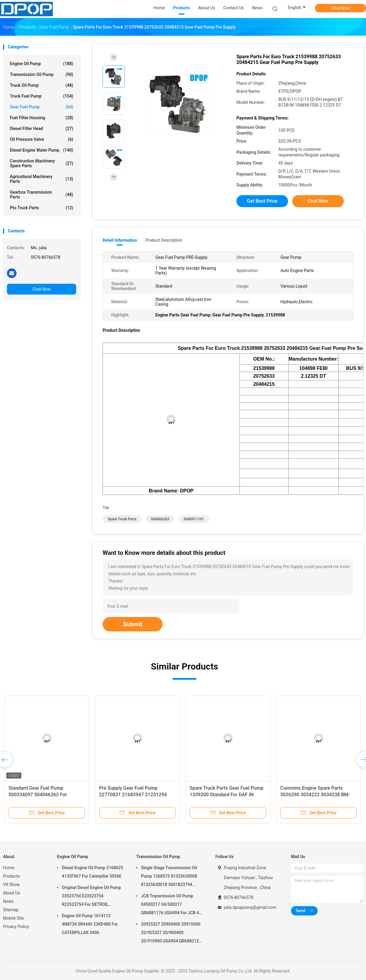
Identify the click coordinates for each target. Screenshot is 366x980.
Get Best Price (262, 201)
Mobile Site (13, 918)
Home (9, 868)
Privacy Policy (16, 927)
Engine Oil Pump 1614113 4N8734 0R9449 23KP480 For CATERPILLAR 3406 (90, 924)
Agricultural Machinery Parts (42, 179)
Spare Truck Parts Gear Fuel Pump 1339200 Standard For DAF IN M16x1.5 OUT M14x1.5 (226, 795)
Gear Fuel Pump (42, 107)
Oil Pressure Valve (42, 139)
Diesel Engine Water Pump (42, 150)
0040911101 (194, 519)
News (8, 901)
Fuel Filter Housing (42, 118)
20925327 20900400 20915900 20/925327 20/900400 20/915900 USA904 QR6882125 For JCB (171, 933)
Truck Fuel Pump (42, 96)
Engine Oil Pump (42, 64)
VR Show (11, 885)
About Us (12, 893)
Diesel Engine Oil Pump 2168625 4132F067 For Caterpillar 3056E (92, 872)
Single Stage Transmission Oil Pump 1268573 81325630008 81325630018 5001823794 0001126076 (169, 877)
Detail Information (120, 240)
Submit (133, 624)
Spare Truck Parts (122, 519)
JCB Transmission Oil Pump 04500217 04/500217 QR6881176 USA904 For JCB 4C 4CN (171, 905)
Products (11, 876)
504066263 (160, 519)
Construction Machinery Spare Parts (42, 163)
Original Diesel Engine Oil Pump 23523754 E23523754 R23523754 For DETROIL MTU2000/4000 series (91, 897)
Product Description (164, 240)
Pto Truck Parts (42, 208)
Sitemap (11, 910)
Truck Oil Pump (42, 85)
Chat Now (341, 8)
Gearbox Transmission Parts (42, 195)
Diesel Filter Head (42, 129)
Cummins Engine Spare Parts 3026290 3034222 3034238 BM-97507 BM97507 (315, 795)
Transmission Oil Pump (42, 74)
